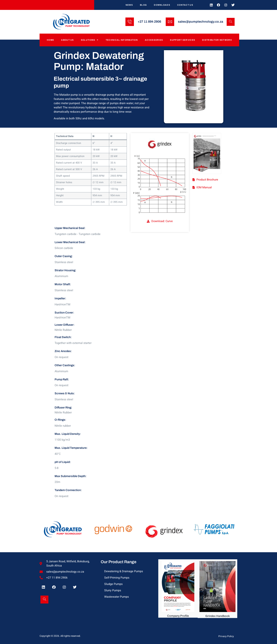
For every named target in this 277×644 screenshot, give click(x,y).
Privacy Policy (226, 636)
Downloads (162, 5)
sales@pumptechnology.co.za (201, 22)
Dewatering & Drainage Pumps (124, 571)
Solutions (90, 40)
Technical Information (122, 40)
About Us (67, 40)
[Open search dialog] (231, 22)
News (129, 5)
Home (50, 40)
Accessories (154, 40)
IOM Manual (204, 187)
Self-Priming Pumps (117, 578)
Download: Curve (162, 221)
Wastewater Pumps (117, 597)
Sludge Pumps (113, 584)
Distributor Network (217, 40)
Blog (143, 5)
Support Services (182, 40)
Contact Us (185, 5)
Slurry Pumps (113, 590)
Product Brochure (207, 180)
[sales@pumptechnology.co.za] (170, 22)
